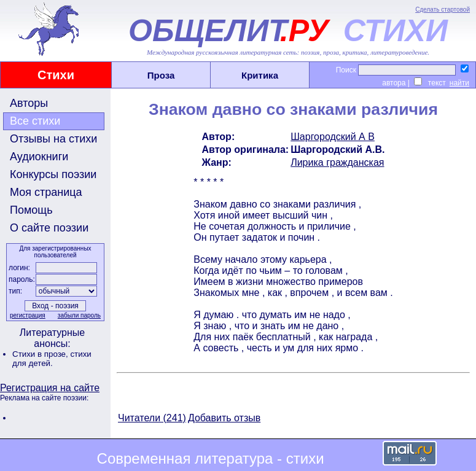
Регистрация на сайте (50, 388)
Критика (260, 75)
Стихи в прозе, (41, 354)
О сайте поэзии (49, 228)
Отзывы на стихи (53, 139)
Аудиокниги (39, 157)
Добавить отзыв (224, 418)
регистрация (28, 315)
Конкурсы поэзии (53, 174)
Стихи (56, 75)
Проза (161, 75)
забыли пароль (79, 315)
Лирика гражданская (337, 162)
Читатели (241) (152, 418)
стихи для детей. (52, 359)
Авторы (29, 103)
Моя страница (46, 192)
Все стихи (35, 121)
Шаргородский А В (333, 137)
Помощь (31, 210)
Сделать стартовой (443, 10)
